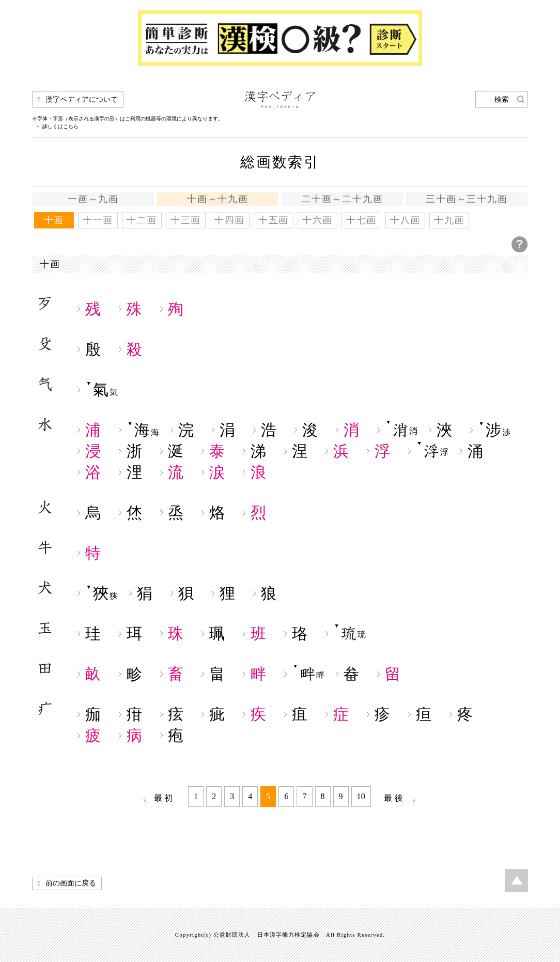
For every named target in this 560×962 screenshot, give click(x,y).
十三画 (186, 220)
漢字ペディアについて (82, 100)
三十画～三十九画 (466, 199)
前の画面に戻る (71, 883)
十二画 (142, 220)
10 (361, 796)
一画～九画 (93, 199)
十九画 (449, 220)
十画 (54, 220)
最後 (395, 798)
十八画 (405, 220)
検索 (502, 100)
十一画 (98, 220)
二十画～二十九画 (342, 199)
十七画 (361, 220)
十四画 (230, 220)
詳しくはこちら (60, 127)
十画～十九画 (218, 199)
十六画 (317, 220)
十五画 (274, 220)
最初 (165, 798)
